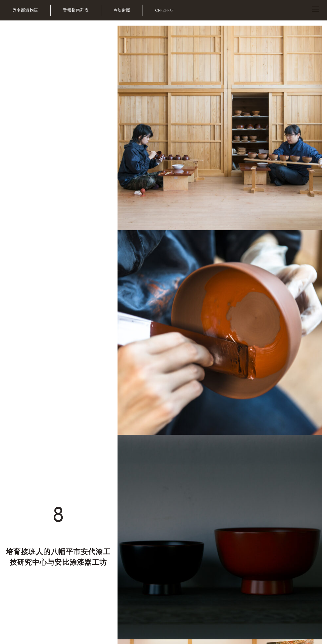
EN (166, 10)
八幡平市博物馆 (216, 545)
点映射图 (122, 10)
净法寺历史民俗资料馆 (250, 545)
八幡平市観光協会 (181, 545)
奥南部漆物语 (25, 10)
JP (172, 10)
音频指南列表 (76, 10)
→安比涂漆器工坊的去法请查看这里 (120, 283)
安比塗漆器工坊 (207, 565)
